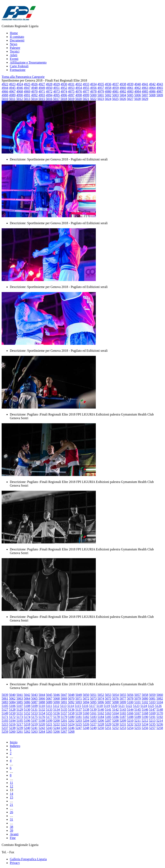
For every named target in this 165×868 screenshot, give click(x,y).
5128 (12, 710)
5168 (145, 713)
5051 (93, 695)
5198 (42, 721)
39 (11, 830)
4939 (130, 84)
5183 (93, 717)
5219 (34, 724)
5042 (27, 695)
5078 (130, 698)
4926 (34, 84)
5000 (93, 95)
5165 (123, 713)
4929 (57, 84)
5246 (71, 728)
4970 (34, 91)
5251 (108, 728)
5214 (159, 721)
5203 (79, 721)
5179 (64, 717)
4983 (130, 91)
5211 (137, 721)
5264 (42, 732)
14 (11, 794)
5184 (101, 717)
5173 (20, 717)
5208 (115, 721)
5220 (42, 724)
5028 (137, 99)
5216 (12, 724)
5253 (123, 728)
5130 (27, 710)
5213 (152, 721)
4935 (101, 84)
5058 (145, 695)
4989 (12, 95)
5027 (130, 99)
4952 (64, 88)
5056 (130, 695)
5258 (160, 728)
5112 (56, 706)
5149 (5, 713)
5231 (123, 724)
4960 (123, 88)
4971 (42, 91)
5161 (93, 713)
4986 (152, 91)
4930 (64, 84)
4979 (101, 91)
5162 (101, 713)
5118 (100, 706)
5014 (34, 99)
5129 (20, 710)
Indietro (15, 746)
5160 (86, 713)
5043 (34, 695)
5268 (71, 732)
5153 (34, 713)
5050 (86, 695)
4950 (49, 88)
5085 (20, 702)
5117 (92, 706)
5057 (138, 695)
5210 (130, 721)
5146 (145, 710)
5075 (108, 698)
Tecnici (15, 51)
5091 (64, 702)
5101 (138, 702)
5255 (138, 728)
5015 (42, 99)
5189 (138, 717)
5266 (57, 732)
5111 (49, 706)
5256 (145, 728)
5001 (101, 95)
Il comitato (17, 37)
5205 (93, 721)
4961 (130, 88)
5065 (34, 698)
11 (11, 783)
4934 (93, 84)
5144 (130, 710)
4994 (49, 95)
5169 (152, 713)
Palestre (15, 48)
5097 (108, 702)
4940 (138, 84)
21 (11, 805)
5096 (101, 702)
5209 (123, 721)
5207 (108, 721)
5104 (160, 702)
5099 (123, 702)
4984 (138, 91)
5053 (108, 695)
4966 (5, 91)
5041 (20, 695)
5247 (79, 728)
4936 (108, 84)
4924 (20, 84)
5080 (145, 698)
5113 (63, 706)
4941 (145, 84)
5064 (27, 698)
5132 (42, 710)
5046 (57, 695)
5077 (123, 698)
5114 (71, 706)
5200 (57, 721)
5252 (115, 728)
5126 (158, 706)
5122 (129, 706)
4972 (49, 91)
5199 (49, 721)
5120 (114, 706)
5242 (42, 728)
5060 (160, 695)
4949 (42, 88)
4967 (12, 91)
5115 (78, 706)
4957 (101, 88)
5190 (145, 717)
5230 (115, 724)
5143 (123, 710)
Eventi (14, 59)
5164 (115, 713)
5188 (130, 717)
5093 (79, 702)
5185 (108, 717)
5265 (49, 732)
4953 (71, 88)
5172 (12, 717)
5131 (34, 710)
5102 (145, 702)
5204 (86, 721)
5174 (27, 717)
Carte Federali (19, 66)
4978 (93, 91)
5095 (93, 702)
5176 (42, 717)
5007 (145, 95)
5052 (101, 695)
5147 (152, 710)
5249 (93, 728)
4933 (86, 84)
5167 (138, 713)
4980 (108, 91)
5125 (151, 706)
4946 (20, 88)
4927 (42, 84)
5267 (64, 732)
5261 (20, 732)
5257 (152, 728)
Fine (13, 838)
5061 (5, 698)
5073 (93, 698)
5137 (79, 710)
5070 (71, 698)
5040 (12, 695)
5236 (160, 724)
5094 (86, 702)
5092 (71, 702)
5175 (34, 717)
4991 (27, 95)
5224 (71, 724)
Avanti (14, 834)
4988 (5, 95)
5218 (27, 724)
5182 (86, 717)
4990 (20, 95)
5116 (85, 706)
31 (11, 819)
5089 (49, 702)
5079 (138, 698)
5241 (34, 728)
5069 (64, 698)
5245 (64, 728)
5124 (144, 706)
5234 (145, 724)
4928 (49, 84)
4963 (145, 88)
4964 (152, 88)
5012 (19, 99)
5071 (79, 698)
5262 (27, 732)
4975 (71, 91)
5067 (49, 698)
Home (14, 33)
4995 (57, 95)
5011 (12, 99)
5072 (86, 698)
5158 (71, 713)
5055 (123, 695)
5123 (136, 706)
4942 (152, 84)
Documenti (17, 40)
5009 (160, 95)
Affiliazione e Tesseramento (28, 62)
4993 (42, 95)
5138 (86, 710)
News (14, 44)
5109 (34, 706)
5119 (107, 706)
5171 (5, 717)
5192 (160, 717)
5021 (86, 99)
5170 (160, 713)
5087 (34, 702)
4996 (64, 95)
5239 (20, 728)
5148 (160, 710)
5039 (5, 695)
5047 (64, 695)
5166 (130, 713)
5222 (57, 724)
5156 (57, 713)
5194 (12, 721)
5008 (152, 95)
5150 (12, 713)
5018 (64, 99)
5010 (5, 99)
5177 (49, 717)
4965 (160, 88)
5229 (108, 724)
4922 (5, 84)
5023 (101, 99)
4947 (27, 88)
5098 (115, 702)
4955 (86, 88)
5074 (101, 698)
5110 (42, 706)
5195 (20, 721)
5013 (27, 99)
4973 (57, 91)
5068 (57, 698)
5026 (123, 99)
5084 (12, 702)
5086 (27, 702)
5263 (34, 732)
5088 (42, 702)
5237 (5, 728)
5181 (79, 717)
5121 (121, 706)
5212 (145, 721)
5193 (5, 721)
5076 (115, 698)
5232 (130, 724)
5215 (5, 724)
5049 (79, 695)
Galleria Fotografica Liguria (28, 859)
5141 (108, 710)
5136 (71, 710)
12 (11, 786)
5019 (71, 99)
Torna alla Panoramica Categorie (23, 77)
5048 (71, 695)
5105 (5, 706)
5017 (56, 99)
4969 (27, 91)
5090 (57, 702)
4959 (115, 88)
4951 (57, 88)
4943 (160, 84)
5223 (64, 724)
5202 (71, 721)
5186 (115, 717)
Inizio (14, 742)
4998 (79, 95)
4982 (123, 91)
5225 (79, 724)
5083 (5, 702)
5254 (130, 728)
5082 (160, 698)
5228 (101, 724)
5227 (93, 724)
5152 (27, 713)
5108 (27, 706)
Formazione (18, 70)
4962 (138, 88)
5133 (49, 710)
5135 (64, 710)
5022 (93, 99)
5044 (42, 695)
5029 (145, 99)
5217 (20, 724)
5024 (108, 99)
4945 (12, 88)
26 (11, 812)
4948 (34, 88)
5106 (12, 706)
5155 (49, 713)
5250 (101, 728)
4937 (115, 84)
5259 (5, 732)
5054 (115, 695)
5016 (49, 99)
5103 (152, 702)
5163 (108, 713)
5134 (57, 710)
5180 (71, 717)
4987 (160, 91)
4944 (5, 88)
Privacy (15, 863)
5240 (27, 728)
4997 (71, 95)
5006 (138, 95)
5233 (138, 724)
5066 (42, 698)
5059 (152, 695)
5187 (123, 717)
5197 (34, 721)
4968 (20, 91)
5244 (57, 728)
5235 (152, 724)
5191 (152, 717)
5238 (12, 728)
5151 (20, 713)
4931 (71, 84)
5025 (115, 99)
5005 (130, 95)
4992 (34, 95)
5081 (152, 698)
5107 (20, 706)
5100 (130, 702)
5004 (123, 95)
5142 (115, 710)
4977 (86, 91)
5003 (115, 95)
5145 (138, 710)
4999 (86, 95)
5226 (86, 724)
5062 (12, 698)
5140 (101, 710)
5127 (5, 710)
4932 (79, 84)
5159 (79, 713)
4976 (79, 91)
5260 (12, 732)
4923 (12, 84)
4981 (115, 91)
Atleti (14, 55)
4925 (27, 84)
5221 (49, 724)
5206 (101, 721)
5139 (93, 710)
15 (11, 797)
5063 (20, 698)
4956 (93, 88)
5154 (42, 713)
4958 (108, 88)
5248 (86, 728)
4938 (123, 84)
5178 (57, 717)
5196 (27, 721)
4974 (64, 91)
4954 (79, 88)
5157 (64, 713)
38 (11, 827)
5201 (64, 721)
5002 (108, 95)
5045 (49, 695)
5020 (78, 99)
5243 (49, 728)
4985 (145, 91)
